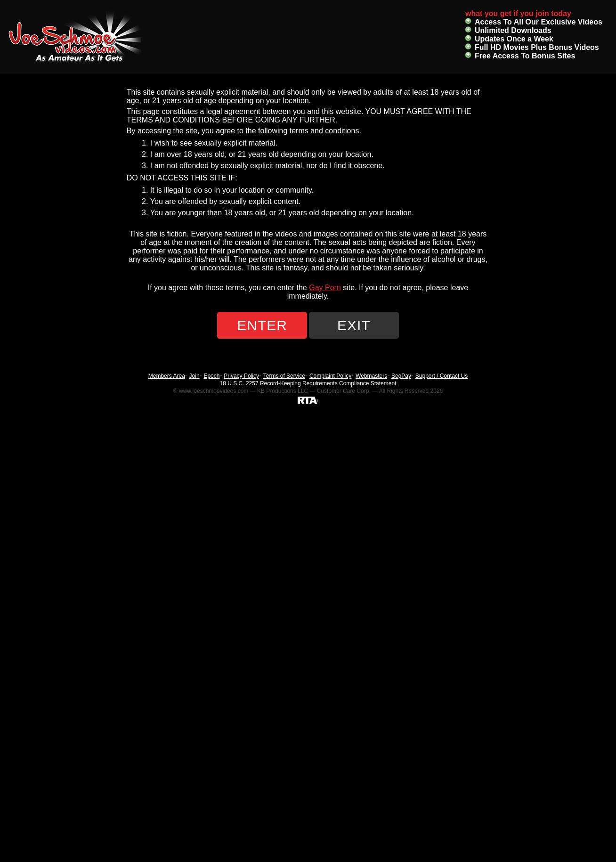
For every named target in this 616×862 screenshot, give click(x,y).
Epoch (211, 376)
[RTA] (308, 400)
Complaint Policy (330, 376)
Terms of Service (284, 376)
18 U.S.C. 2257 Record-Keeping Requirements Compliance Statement (308, 383)
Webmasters (371, 376)
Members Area (167, 376)
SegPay (401, 376)
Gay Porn (325, 288)
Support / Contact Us (442, 376)
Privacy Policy (241, 376)
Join (195, 376)
